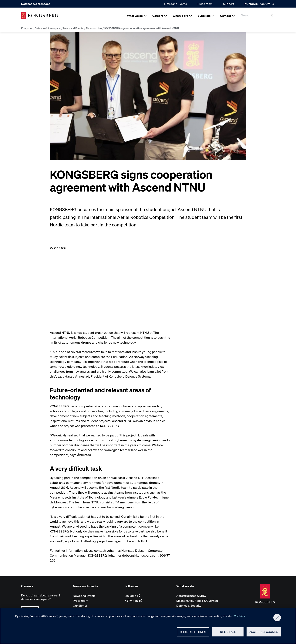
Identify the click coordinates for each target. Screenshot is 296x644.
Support (229, 4)
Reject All (228, 633)
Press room (205, 4)
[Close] (277, 619)
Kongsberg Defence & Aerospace (41, 28)
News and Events (176, 4)
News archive (94, 28)
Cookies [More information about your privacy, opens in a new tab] (239, 617)
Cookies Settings (193, 633)
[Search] (272, 16)
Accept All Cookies (264, 633)
